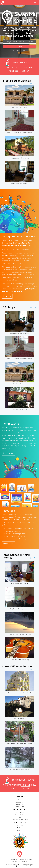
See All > (32, 84)
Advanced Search (20, 51)
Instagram (20, 830)
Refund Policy (19, 815)
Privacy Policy (19, 804)
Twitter (19, 828)
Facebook (19, 826)
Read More (8, 453)
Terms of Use (19, 806)
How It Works (19, 813)
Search (19, 47)
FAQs (20, 817)
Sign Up (26, 71)
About (20, 800)
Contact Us (19, 802)
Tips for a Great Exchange (20, 819)
